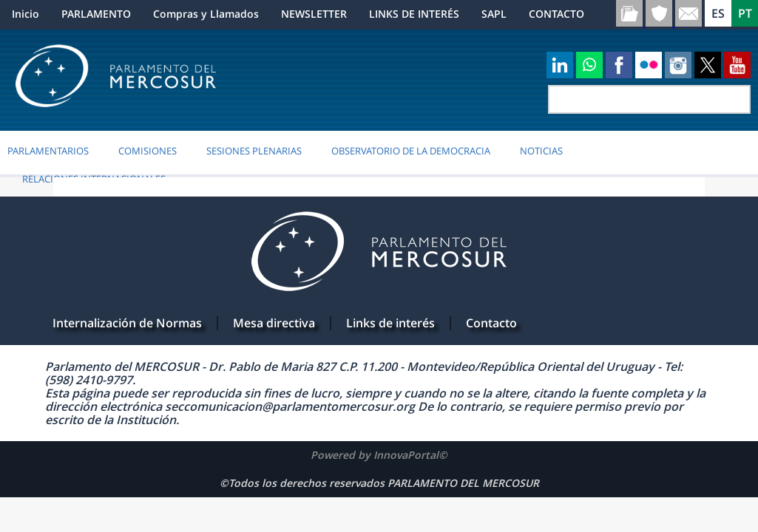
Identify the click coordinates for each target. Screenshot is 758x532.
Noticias (541, 151)
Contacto (491, 323)
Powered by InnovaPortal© (379, 455)
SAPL (494, 14)
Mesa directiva (274, 323)
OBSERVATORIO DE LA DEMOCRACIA (411, 151)
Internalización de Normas (127, 323)
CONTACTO (556, 14)
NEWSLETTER (314, 14)
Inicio (26, 14)
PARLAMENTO (96, 14)
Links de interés (390, 323)
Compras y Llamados (206, 14)
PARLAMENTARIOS (48, 151)
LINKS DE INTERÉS (414, 14)
